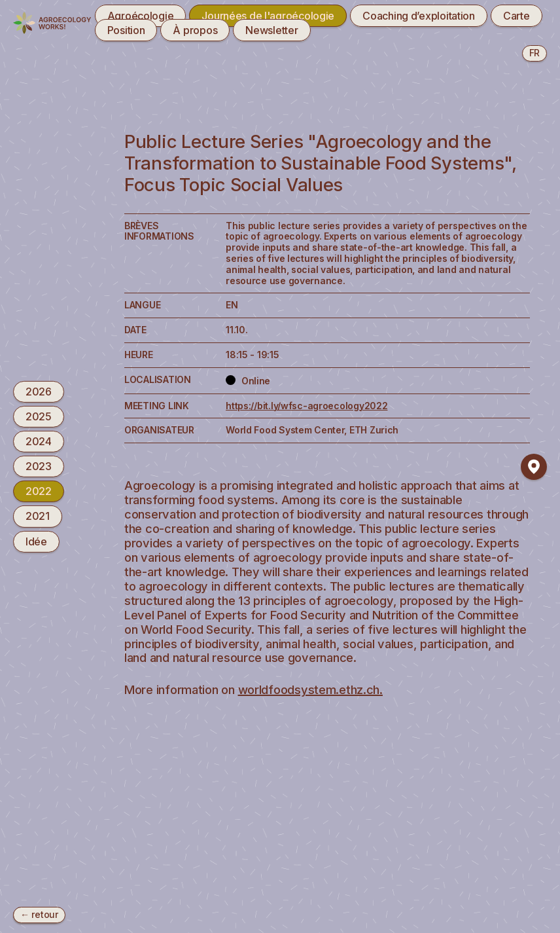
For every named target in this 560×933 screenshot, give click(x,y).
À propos (195, 30)
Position (126, 30)
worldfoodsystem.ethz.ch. (310, 689)
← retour (39, 914)
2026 (39, 391)
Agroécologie (141, 16)
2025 (39, 416)
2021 (38, 516)
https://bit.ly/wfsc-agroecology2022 (306, 406)
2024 (39, 441)
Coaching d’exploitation (419, 16)
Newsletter (271, 30)
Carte (516, 16)
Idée (36, 541)
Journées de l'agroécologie (268, 16)
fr (534, 53)
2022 (39, 491)
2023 (39, 466)
